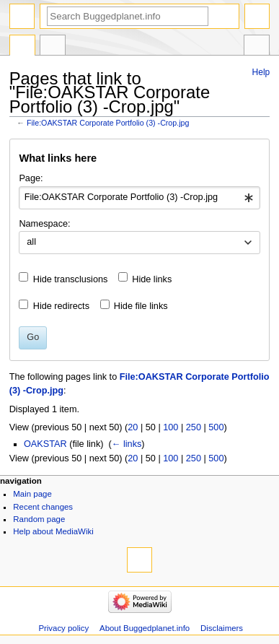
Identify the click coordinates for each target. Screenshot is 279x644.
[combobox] (139, 198)
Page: (31, 178)
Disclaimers (222, 628)
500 (216, 427)
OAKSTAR (45, 444)
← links (127, 444)
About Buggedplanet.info (145, 628)
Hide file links (141, 306)
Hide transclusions (71, 279)
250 (194, 427)
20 (133, 427)
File (22, 47)
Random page (39, 519)
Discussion (53, 47)
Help (261, 72)
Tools (257, 47)
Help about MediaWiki (53, 531)
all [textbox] (31, 242)
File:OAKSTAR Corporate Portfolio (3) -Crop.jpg (108, 123)
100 (170, 427)
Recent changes (43, 507)
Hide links (152, 279)
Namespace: (44, 224)
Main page (32, 494)
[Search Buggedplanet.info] (128, 16)
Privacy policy (63, 628)
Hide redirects (61, 306)
